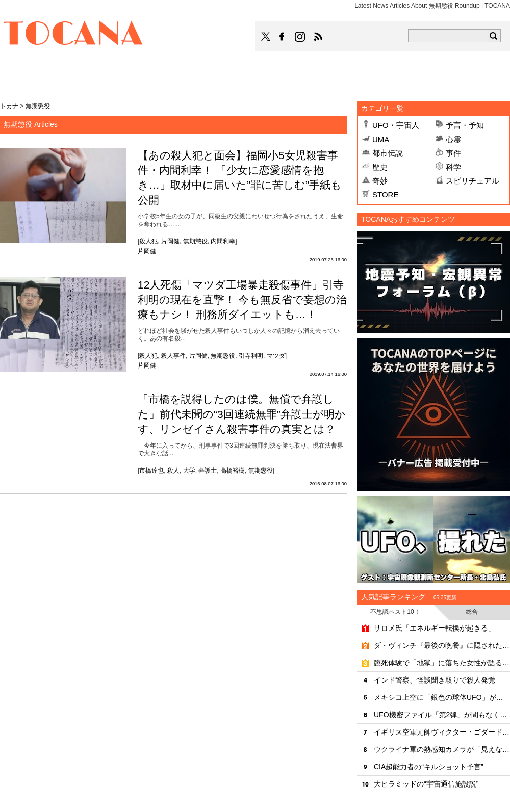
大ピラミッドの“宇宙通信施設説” (426, 784)
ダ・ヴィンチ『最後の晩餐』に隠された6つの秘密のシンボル (442, 645)
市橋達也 (151, 470)
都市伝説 (388, 153)
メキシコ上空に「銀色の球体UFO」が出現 (442, 697)
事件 (453, 153)
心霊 (453, 139)
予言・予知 (465, 125)
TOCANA (73, 35)
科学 (453, 167)
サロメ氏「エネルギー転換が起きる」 (435, 628)
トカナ (9, 106)
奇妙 (380, 181)
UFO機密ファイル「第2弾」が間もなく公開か (442, 715)
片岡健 (170, 241)
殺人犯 (148, 241)
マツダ (276, 356)
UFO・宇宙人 (396, 125)
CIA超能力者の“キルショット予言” (429, 767)
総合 (472, 612)
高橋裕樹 (233, 470)
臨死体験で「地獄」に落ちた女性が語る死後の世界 (442, 663)
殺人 (173, 470)
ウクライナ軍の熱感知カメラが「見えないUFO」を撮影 (442, 749)
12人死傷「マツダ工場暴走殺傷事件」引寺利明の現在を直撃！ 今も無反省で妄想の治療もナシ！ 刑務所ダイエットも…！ (242, 300)
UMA (381, 139)
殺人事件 (173, 356)
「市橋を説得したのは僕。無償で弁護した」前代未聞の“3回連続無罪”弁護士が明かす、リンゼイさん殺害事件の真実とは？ (242, 414)
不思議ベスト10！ (395, 612)
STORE (385, 194)
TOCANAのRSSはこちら (318, 37)
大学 (189, 470)
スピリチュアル (473, 181)
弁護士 (208, 470)
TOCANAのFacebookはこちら (282, 37)
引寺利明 (251, 356)
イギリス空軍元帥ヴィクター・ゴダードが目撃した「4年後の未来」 (442, 732)
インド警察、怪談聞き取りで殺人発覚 (435, 680)
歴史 (380, 167)
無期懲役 (195, 241)
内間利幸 (223, 241)
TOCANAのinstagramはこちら (300, 37)
